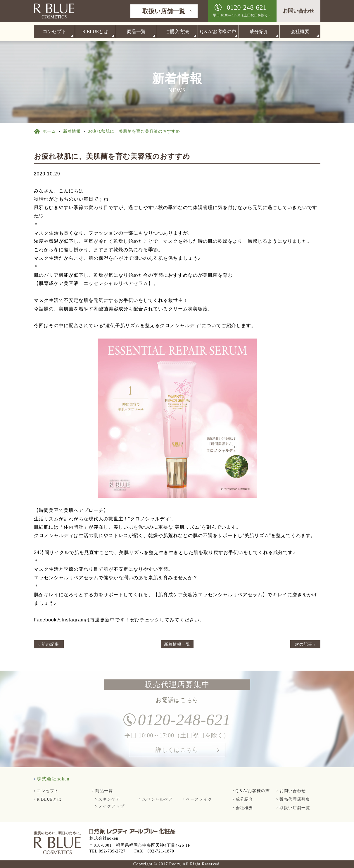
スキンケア (109, 799)
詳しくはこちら (177, 755)
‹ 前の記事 (49, 644)
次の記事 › (305, 644)
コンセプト (54, 31)
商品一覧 (136, 31)
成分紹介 (259, 31)
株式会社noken (53, 779)
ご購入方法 (177, 31)
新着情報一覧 (177, 644)
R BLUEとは (95, 31)
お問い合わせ (298, 11)
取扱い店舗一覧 (164, 11)
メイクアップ (111, 806)
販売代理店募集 (295, 799)
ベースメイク (199, 799)
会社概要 (300, 31)
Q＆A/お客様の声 (218, 31)
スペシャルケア (157, 799)
